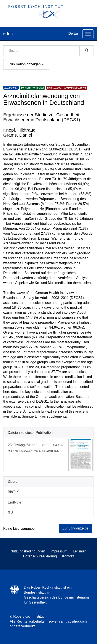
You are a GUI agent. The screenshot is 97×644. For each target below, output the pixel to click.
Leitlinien (80, 551)
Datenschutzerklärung (40, 556)
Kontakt (68, 556)
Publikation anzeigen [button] (26, 64)
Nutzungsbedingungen (28, 551)
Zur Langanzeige (75, 528)
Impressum (59, 551)
